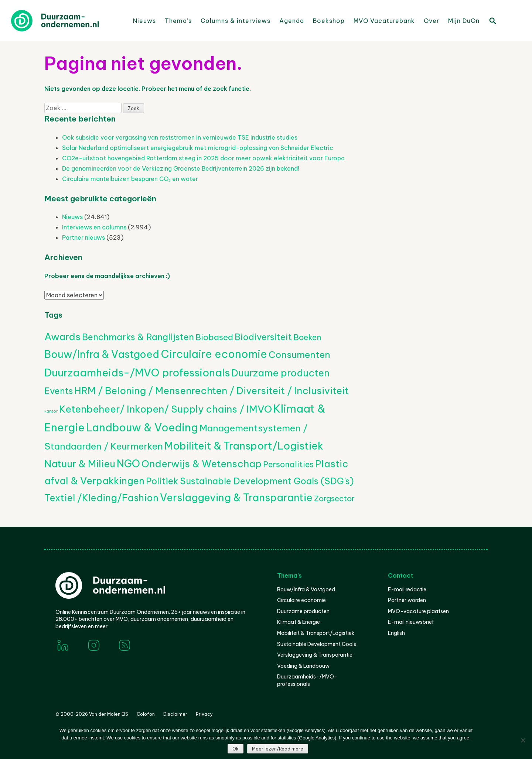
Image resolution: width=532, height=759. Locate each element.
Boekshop (329, 21)
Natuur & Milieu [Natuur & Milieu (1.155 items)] (80, 464)
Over (432, 21)
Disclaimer (175, 714)
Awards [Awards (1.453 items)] (62, 336)
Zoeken (492, 20)
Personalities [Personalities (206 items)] (288, 464)
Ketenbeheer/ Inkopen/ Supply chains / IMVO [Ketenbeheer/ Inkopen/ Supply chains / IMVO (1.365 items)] (166, 409)
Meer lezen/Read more (278, 749)
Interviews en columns (94, 227)
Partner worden (407, 600)
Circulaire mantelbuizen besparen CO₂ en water (130, 179)
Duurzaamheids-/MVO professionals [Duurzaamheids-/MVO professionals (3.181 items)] (137, 373)
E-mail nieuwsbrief (411, 622)
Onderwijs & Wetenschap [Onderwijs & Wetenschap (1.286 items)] (202, 464)
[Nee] (523, 740)
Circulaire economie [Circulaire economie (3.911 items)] (214, 354)
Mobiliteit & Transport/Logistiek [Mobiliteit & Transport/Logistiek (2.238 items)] (244, 446)
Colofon (146, 714)
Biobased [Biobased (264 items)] (214, 337)
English (396, 633)
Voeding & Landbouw (303, 666)
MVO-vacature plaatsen (418, 611)
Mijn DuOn (464, 21)
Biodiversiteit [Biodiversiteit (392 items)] (263, 337)
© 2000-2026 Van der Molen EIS (92, 714)
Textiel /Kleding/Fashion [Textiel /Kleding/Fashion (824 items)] (101, 498)
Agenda (292, 21)
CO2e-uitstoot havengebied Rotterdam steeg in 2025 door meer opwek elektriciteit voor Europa (203, 158)
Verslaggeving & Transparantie (315, 655)
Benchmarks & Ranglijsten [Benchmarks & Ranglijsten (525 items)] (138, 337)
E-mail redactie (407, 589)
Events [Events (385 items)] (59, 391)
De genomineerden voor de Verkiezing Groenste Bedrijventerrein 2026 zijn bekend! (181, 168)
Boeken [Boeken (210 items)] (307, 337)
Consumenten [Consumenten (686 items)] (299, 355)
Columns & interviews (236, 21)
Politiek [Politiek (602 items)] (162, 481)
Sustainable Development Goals (317, 644)
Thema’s (178, 21)
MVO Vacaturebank (384, 21)
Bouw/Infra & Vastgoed (306, 589)
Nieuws (144, 21)
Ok (236, 749)
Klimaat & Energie (299, 622)
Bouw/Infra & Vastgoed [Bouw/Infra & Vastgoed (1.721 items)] (102, 354)
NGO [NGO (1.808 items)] (128, 464)
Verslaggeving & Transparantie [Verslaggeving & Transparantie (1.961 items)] (236, 498)
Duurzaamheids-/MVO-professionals (307, 680)
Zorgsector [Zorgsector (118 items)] (334, 498)
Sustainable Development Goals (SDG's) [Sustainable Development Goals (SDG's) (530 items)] (267, 481)
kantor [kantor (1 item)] (51, 411)
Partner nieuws (83, 237)
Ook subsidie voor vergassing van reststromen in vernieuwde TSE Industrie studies (180, 137)
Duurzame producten (303, 611)
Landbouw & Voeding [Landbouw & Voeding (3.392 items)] (142, 428)
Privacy (204, 714)
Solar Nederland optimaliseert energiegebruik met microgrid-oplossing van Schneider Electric (198, 148)
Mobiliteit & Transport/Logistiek (316, 633)
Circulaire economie (301, 600)
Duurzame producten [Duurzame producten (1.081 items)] (280, 373)
